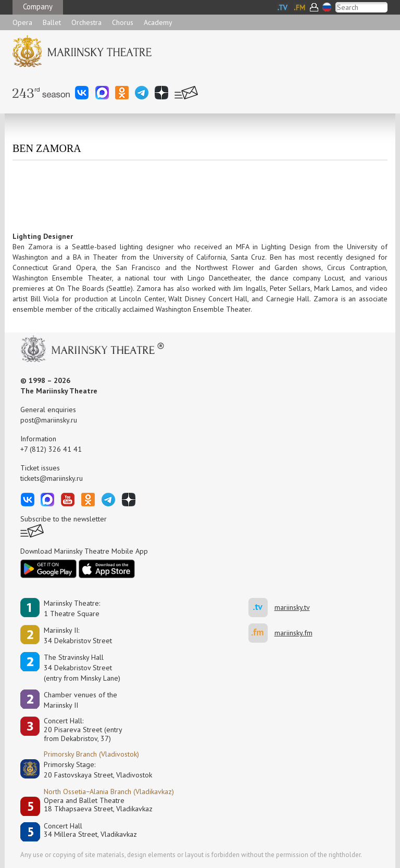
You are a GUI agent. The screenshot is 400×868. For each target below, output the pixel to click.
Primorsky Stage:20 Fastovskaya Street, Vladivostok (91, 770)
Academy (158, 22)
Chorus (123, 22)
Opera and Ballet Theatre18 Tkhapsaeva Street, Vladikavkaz (98, 805)
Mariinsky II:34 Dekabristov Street (78, 635)
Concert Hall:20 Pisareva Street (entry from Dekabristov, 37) (83, 730)
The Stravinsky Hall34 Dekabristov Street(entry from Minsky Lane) (82, 668)
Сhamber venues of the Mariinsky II (80, 700)
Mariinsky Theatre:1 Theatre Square (72, 608)
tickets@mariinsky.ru (52, 478)
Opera (22, 22)
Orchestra (86, 22)
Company (38, 7)
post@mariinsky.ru (49, 420)
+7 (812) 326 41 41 (51, 449)
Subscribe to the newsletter (64, 519)
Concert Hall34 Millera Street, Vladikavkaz (90, 830)
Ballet (52, 22)
